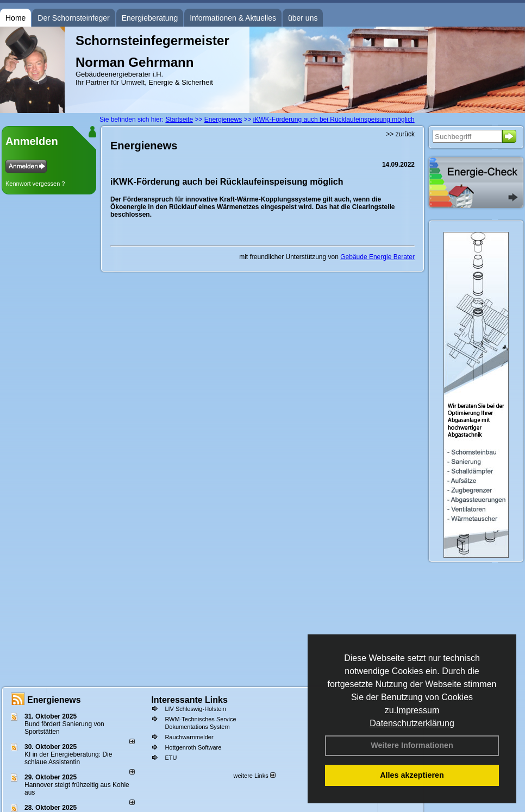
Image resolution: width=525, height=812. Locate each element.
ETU (171, 758)
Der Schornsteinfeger (73, 18)
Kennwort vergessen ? (35, 184)
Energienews (54, 700)
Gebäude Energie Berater (377, 257)
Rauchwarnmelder (189, 737)
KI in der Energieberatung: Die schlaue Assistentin (68, 758)
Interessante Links (189, 700)
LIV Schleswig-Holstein (195, 709)
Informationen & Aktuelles (233, 18)
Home (15, 18)
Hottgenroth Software (193, 747)
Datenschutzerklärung (412, 723)
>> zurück (400, 134)
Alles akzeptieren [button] (412, 775)
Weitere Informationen (412, 745)
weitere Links (254, 776)
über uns (303, 18)
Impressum (418, 710)
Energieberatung (150, 18)
